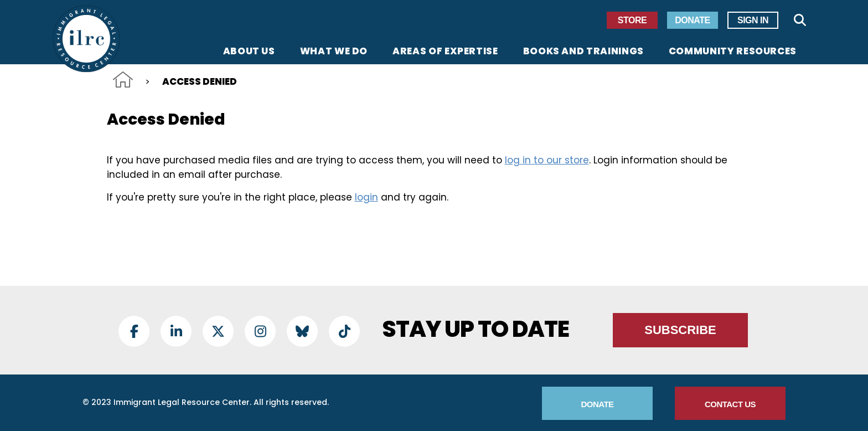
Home (123, 79)
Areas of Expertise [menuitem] (445, 52)
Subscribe (680, 330)
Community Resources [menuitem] (733, 52)
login (366, 197)
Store (632, 20)
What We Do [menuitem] (334, 52)
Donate (692, 20)
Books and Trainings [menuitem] (583, 52)
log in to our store (547, 160)
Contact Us (730, 404)
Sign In (753, 20)
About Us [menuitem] (249, 52)
